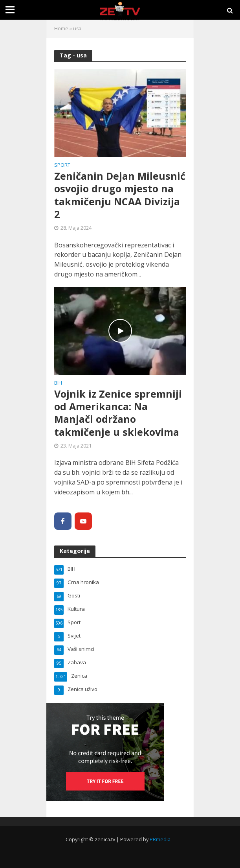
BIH (58, 383)
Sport (62, 166)
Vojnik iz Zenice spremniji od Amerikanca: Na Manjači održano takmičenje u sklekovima (118, 413)
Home (61, 29)
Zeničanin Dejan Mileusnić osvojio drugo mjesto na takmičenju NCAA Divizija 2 (120, 195)
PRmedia (160, 839)
